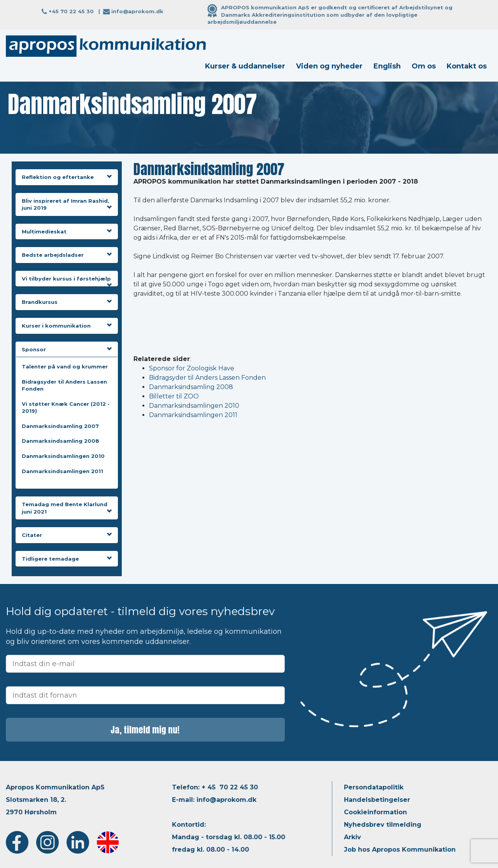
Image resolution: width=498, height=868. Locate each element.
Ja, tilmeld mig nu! (145, 730)
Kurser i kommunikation (67, 326)
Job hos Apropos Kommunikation (400, 850)
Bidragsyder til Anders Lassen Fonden (207, 378)
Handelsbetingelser (377, 800)
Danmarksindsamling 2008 (60, 441)
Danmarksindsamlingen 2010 (63, 456)
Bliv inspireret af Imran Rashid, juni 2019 (67, 204)
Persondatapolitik (374, 787)
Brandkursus (67, 302)
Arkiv (352, 837)
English (387, 66)
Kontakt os (467, 66)
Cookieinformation (375, 812)
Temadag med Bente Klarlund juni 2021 (67, 508)
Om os (424, 66)
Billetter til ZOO (174, 396)
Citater (67, 535)
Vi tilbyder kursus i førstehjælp (67, 279)
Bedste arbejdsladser (67, 255)
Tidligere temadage (67, 559)
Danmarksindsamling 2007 (60, 426)
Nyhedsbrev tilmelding (383, 825)
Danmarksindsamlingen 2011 (62, 471)
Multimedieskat (67, 231)
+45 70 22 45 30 (71, 11)
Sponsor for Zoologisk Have (192, 368)
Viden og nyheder (329, 66)
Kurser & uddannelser (245, 66)
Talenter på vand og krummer (65, 366)
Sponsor (67, 349)
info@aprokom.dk (137, 11)
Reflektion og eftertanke (67, 177)
